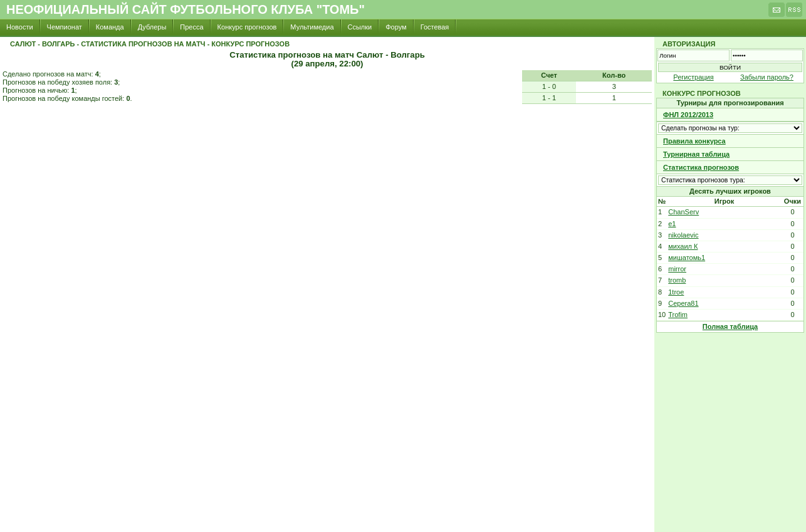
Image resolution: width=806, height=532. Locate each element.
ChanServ (683, 212)
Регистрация (693, 77)
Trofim (678, 315)
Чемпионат (65, 27)
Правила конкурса (694, 141)
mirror (677, 269)
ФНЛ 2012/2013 (688, 115)
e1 (672, 224)
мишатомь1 (687, 258)
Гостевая (435, 27)
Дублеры (152, 27)
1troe (676, 292)
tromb (677, 280)
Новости (20, 27)
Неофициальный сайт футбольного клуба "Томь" (186, 9)
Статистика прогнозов (701, 167)
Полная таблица (730, 326)
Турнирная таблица (696, 154)
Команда (110, 27)
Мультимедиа (312, 27)
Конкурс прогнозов (247, 27)
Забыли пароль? (767, 77)
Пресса (191, 27)
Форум (396, 27)
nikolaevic (683, 235)
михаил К (683, 246)
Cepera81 (683, 303)
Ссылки (360, 27)
